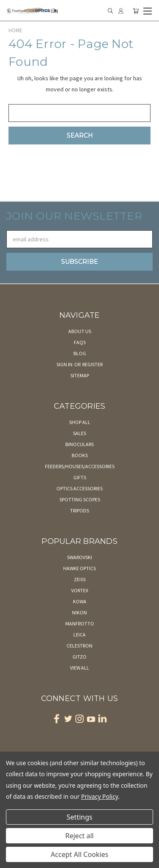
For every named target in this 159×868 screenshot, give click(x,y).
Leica (79, 635)
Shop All (80, 422)
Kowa (80, 601)
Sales (79, 433)
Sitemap (80, 375)
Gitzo (79, 657)
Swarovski (79, 557)
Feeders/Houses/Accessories (80, 466)
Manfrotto (80, 623)
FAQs (80, 342)
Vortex (80, 590)
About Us (80, 331)
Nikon (79, 612)
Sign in (65, 364)
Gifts (80, 477)
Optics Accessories (79, 488)
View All (79, 668)
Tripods (79, 510)
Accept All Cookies (80, 854)
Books (80, 455)
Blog (80, 353)
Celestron (79, 646)
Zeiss (80, 579)
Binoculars (79, 444)
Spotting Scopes (80, 499)
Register (92, 364)
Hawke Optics (79, 568)
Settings (79, 817)
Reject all (79, 836)
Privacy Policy (99, 796)
